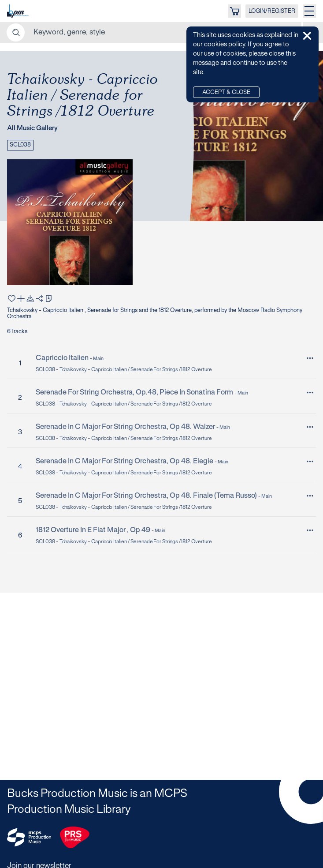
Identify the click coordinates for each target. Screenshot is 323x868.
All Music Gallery (32, 128)
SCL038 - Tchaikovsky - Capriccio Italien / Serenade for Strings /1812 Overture (124, 370)
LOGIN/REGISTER (272, 11)
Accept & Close (226, 93)
